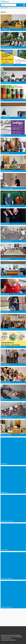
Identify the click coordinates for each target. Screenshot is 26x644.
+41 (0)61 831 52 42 (6, 638)
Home (2, 8)
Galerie (6, 8)
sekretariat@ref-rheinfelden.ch (8, 640)
